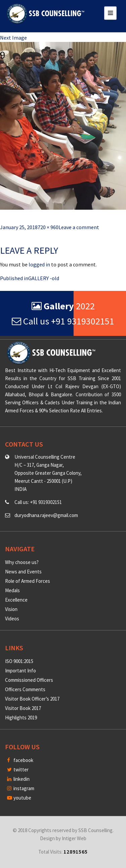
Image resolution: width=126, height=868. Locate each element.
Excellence (16, 600)
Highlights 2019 (21, 718)
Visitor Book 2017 (23, 708)
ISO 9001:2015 (19, 661)
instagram (21, 788)
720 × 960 (48, 227)
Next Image (13, 38)
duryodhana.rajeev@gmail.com (46, 515)
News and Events (23, 572)
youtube (19, 798)
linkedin (18, 779)
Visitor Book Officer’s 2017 (32, 699)
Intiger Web (74, 838)
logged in (39, 264)
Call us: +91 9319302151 (38, 502)
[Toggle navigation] (110, 13)
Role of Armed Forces (28, 581)
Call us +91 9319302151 (63, 321)
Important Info (20, 671)
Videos (12, 619)
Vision (11, 609)
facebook (20, 760)
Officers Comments (25, 689)
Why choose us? (22, 562)
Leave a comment (79, 227)
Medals (12, 590)
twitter (18, 770)
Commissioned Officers (29, 680)
